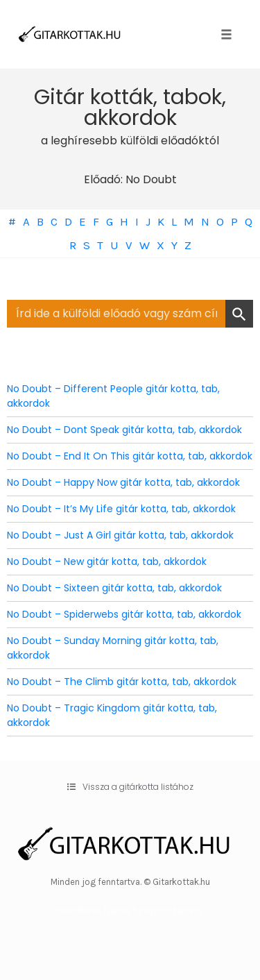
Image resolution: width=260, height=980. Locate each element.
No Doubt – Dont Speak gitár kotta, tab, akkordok (124, 430)
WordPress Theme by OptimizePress (130, 910)
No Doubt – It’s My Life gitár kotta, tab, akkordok (121, 509)
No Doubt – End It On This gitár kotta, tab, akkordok (130, 456)
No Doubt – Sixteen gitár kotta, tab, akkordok (114, 588)
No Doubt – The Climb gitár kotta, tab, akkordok (122, 682)
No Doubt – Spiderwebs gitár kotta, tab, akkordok (124, 614)
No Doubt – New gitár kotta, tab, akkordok (107, 561)
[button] (130, 787)
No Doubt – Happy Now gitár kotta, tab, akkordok (123, 482)
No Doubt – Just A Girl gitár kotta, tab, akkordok (120, 535)
